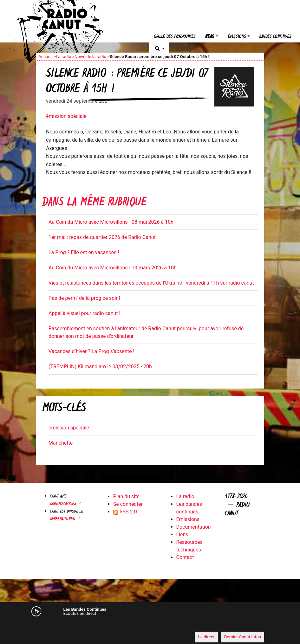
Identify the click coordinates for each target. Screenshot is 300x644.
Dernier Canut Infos (243, 637)
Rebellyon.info (63, 519)
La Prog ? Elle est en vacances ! (84, 252)
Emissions (188, 519)
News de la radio (90, 56)
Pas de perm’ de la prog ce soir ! (84, 298)
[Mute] (44, 625)
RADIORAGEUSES (64, 504)
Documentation (194, 527)
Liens (182, 535)
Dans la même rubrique (94, 203)
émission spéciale (66, 116)
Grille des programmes (175, 37)
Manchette (61, 443)
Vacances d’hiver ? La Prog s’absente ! (91, 351)
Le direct (206, 637)
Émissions (237, 37)
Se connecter (128, 504)
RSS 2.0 (125, 512)
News (210, 37)
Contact (185, 557)
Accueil (45, 56)
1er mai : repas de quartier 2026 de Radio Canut (102, 237)
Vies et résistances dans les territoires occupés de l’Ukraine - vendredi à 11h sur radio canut (151, 283)
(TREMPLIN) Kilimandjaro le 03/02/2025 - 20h (100, 367)
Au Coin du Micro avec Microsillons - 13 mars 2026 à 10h (113, 268)
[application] (150, 625)
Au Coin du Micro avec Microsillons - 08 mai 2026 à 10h (111, 222)
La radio (64, 56)
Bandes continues (275, 37)
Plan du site (126, 496)
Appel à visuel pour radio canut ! (85, 313)
